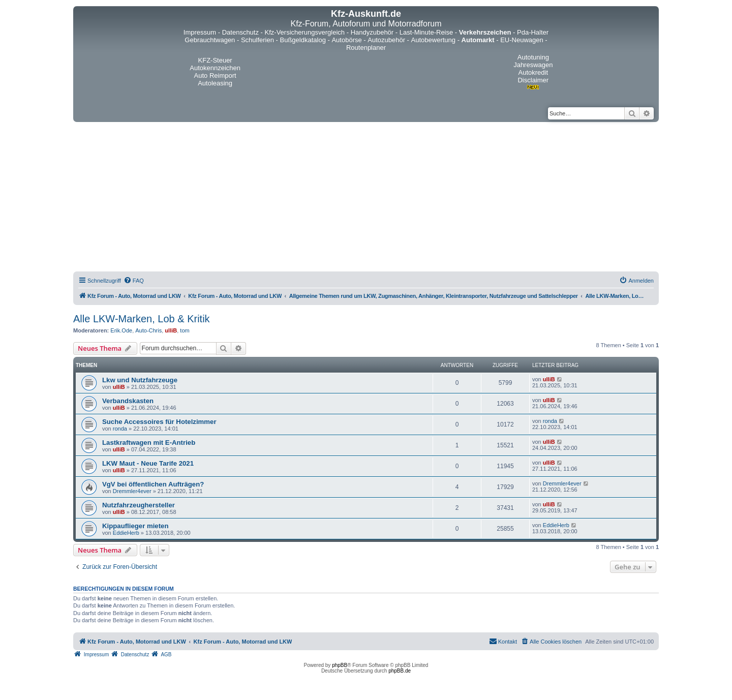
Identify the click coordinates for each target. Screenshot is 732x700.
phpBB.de (400, 671)
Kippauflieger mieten (135, 526)
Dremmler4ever (132, 491)
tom (185, 330)
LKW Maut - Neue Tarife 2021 (148, 463)
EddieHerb (126, 533)
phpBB (340, 665)
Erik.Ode (121, 330)
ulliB (171, 330)
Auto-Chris (148, 330)
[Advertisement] (366, 198)
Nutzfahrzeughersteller (139, 505)
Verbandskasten (128, 401)
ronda (120, 429)
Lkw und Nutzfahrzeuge (140, 380)
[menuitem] (134, 281)
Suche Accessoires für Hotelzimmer (159, 422)
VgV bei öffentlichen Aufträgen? (153, 484)
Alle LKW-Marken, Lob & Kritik (142, 319)
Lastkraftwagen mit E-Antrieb (149, 443)
